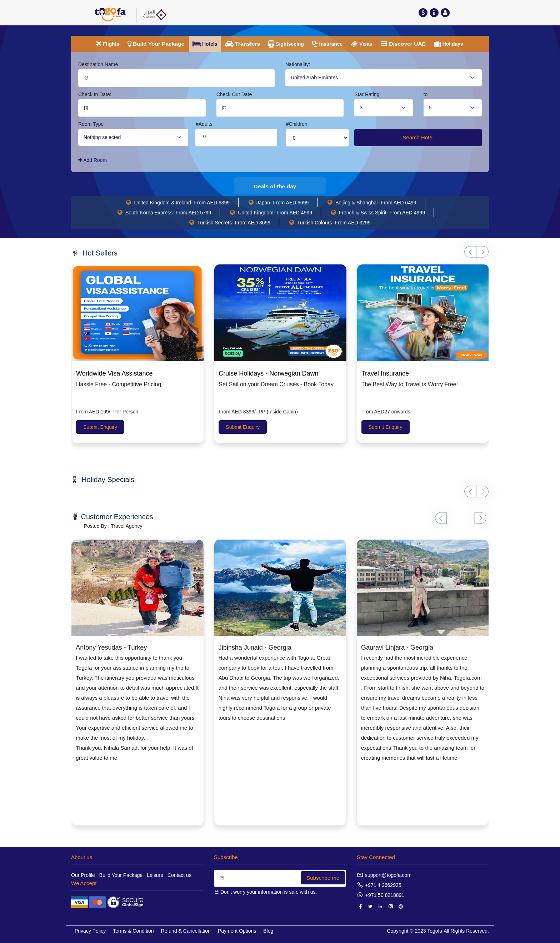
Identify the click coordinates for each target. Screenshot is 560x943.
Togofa (435, 931)
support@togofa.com (388, 875)
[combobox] (384, 78)
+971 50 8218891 (385, 895)
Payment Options (237, 931)
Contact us (179, 875)
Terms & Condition (133, 931)
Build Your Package (121, 875)
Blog (268, 931)
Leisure (155, 875)
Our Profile (83, 875)
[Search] (280, 879)
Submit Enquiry (100, 427)
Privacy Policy (90, 931)
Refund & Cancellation (186, 931)
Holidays (454, 44)
